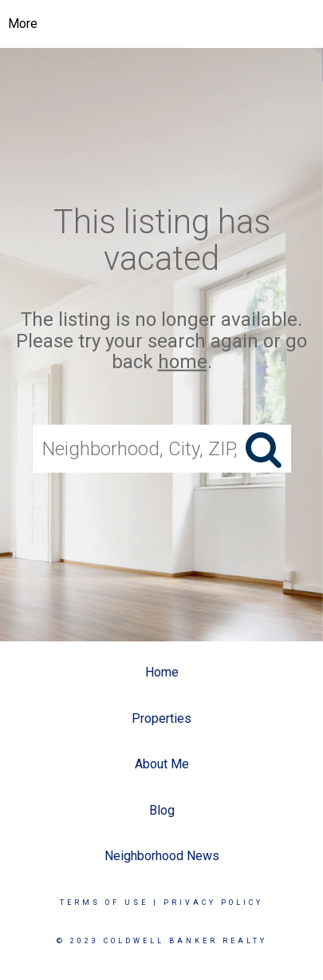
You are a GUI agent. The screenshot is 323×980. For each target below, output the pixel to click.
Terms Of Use (104, 903)
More (23, 24)
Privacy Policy (213, 903)
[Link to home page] (161, 24)
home (183, 362)
